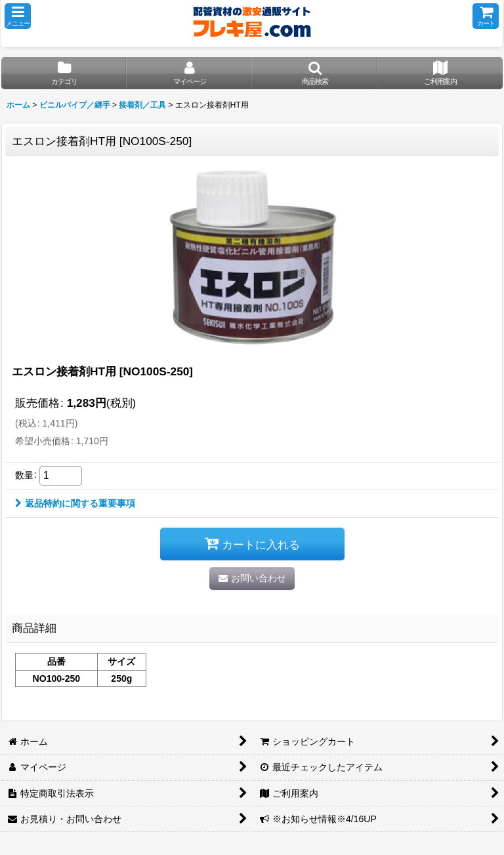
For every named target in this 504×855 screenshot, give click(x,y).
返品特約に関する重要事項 (75, 503)
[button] (18, 16)
